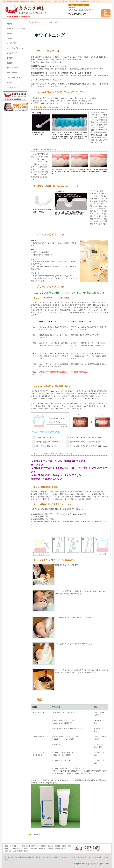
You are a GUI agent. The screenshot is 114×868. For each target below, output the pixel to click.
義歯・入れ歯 (12, 73)
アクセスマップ (12, 87)
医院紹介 (10, 24)
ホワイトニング (12, 68)
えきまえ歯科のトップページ (38, 22)
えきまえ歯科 (91, 864)
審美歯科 (10, 63)
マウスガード (12, 53)
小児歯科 (10, 58)
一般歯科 (10, 38)
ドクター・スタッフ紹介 (16, 29)
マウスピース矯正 (13, 78)
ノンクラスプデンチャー (16, 48)
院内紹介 (10, 34)
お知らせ (10, 82)
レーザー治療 (12, 43)
